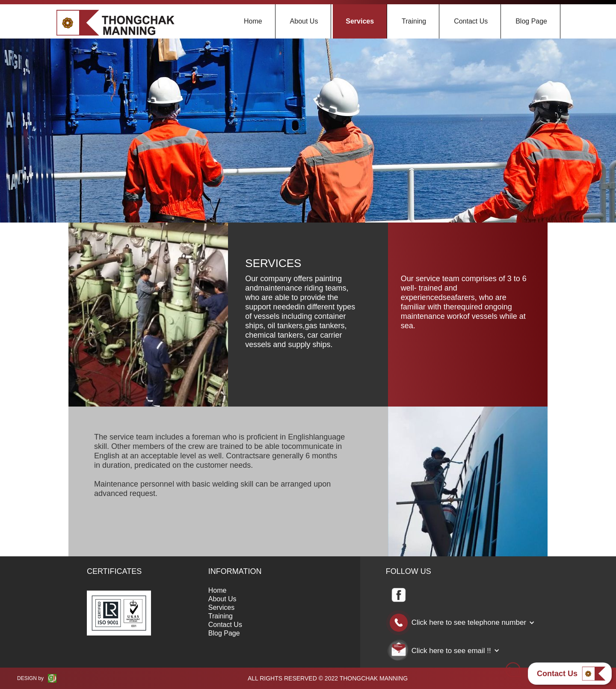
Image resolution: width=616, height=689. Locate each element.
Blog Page (531, 21)
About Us (304, 21)
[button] (465, 623)
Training (414, 21)
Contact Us (471, 21)
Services (360, 21)
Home (253, 21)
